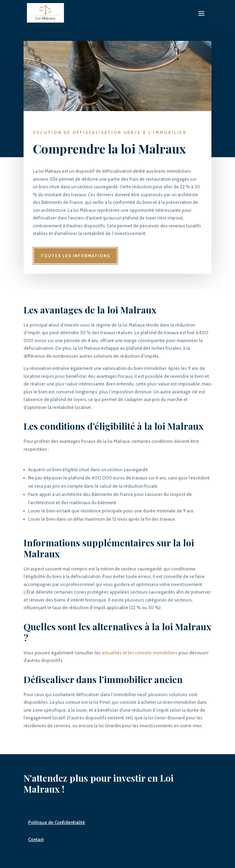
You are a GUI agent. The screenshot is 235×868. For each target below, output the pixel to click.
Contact (36, 840)
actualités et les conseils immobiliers (140, 653)
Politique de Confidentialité (57, 823)
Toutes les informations (75, 256)
